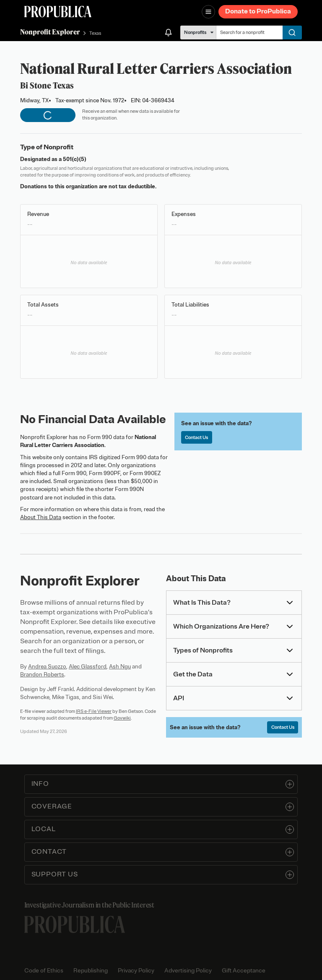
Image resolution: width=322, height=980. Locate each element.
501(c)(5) (75, 159)
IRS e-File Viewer (94, 711)
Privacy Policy (136, 971)
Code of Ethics (44, 971)
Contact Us (196, 437)
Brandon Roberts (42, 675)
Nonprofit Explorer (50, 32)
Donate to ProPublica (258, 11)
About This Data (41, 517)
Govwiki (122, 718)
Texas (95, 33)
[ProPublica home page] (75, 924)
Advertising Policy (188, 971)
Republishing (91, 971)
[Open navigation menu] (208, 12)
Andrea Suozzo (47, 667)
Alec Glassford (88, 667)
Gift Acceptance (244, 971)
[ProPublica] (58, 12)
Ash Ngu (120, 667)
